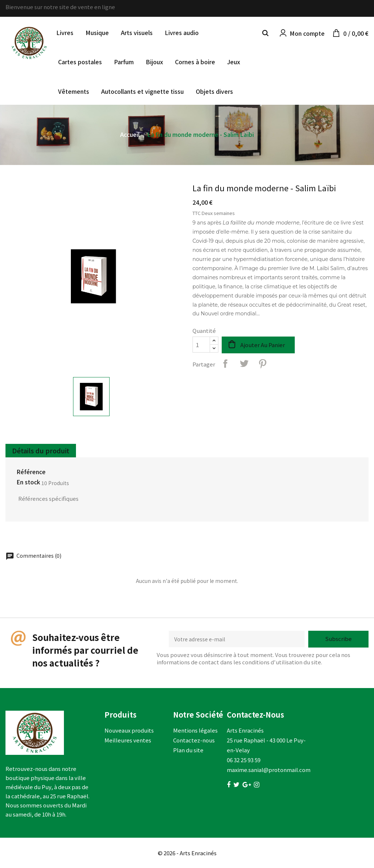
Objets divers (214, 91)
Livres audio (182, 32)
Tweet (244, 364)
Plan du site (188, 750)
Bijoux (154, 62)
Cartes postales (80, 62)
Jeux (234, 62)
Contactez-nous (194, 740)
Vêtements (74, 91)
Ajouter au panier (263, 345)
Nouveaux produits (129, 730)
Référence (31, 472)
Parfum (124, 62)
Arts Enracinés (245, 730)
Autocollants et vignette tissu (142, 91)
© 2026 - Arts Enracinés (187, 853)
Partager (225, 364)
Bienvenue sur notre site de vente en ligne (60, 7)
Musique (97, 32)
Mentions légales (195, 730)
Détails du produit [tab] (41, 450)
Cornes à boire (195, 62)
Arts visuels (137, 32)
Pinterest (263, 364)
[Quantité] (201, 345)
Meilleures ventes (128, 740)
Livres (65, 32)
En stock (28, 482)
